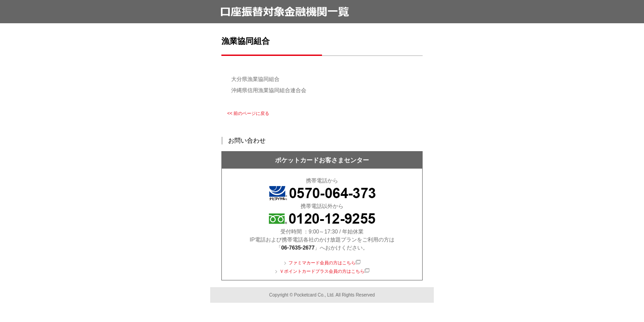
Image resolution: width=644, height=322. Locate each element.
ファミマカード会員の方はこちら (322, 263)
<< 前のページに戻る (248, 113)
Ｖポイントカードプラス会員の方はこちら (322, 271)
